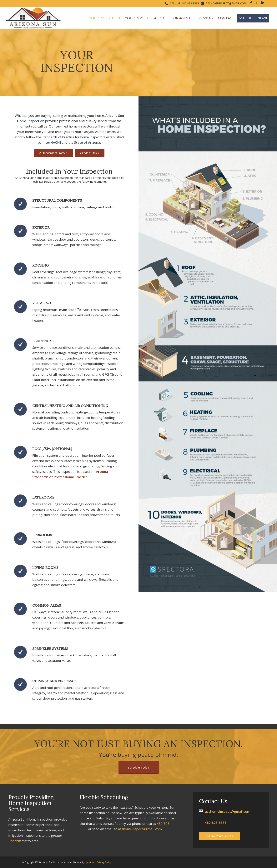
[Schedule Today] (139, 767)
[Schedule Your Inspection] (220, 836)
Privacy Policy (104, 862)
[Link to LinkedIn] (263, 3)
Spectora (90, 862)
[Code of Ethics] (90, 153)
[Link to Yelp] (269, 3)
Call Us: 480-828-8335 (184, 3)
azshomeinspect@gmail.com (226, 3)
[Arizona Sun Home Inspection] (33, 18)
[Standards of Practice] (53, 153)
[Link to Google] (257, 3)
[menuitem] (105, 18)
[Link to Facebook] (251, 3)
